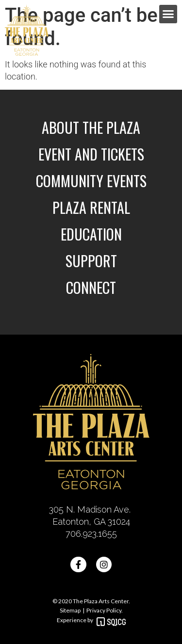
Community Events (91, 181)
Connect (91, 287)
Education (91, 234)
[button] (168, 14)
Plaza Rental (91, 207)
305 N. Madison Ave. (91, 509)
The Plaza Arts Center (100, 601)
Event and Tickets (91, 154)
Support (91, 261)
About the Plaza (91, 127)
